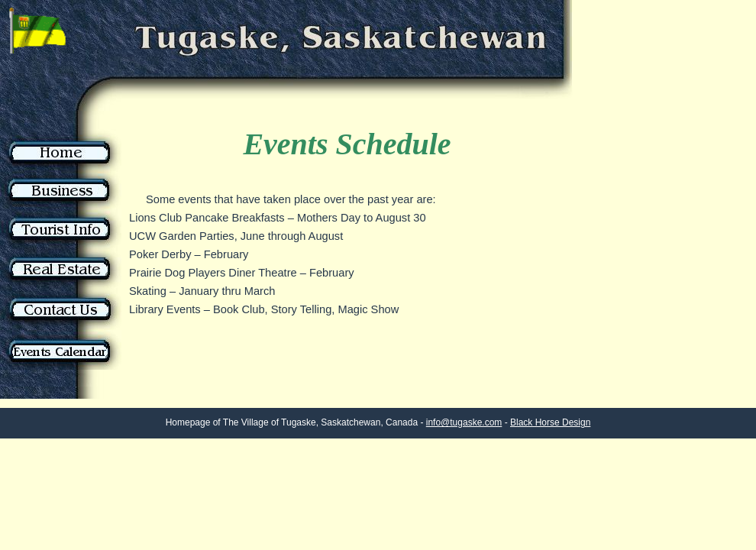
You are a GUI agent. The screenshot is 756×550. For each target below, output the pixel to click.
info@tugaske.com (464, 422)
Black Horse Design (550, 422)
